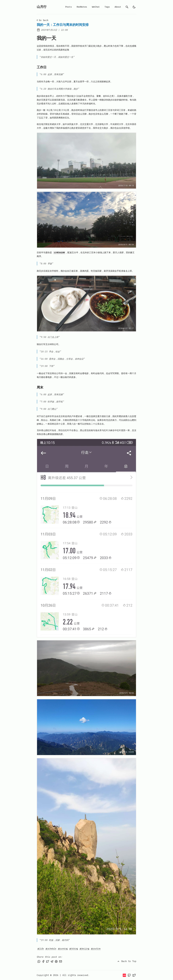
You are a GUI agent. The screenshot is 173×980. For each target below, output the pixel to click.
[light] (134, 7)
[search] (127, 7)
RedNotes (82, 7)
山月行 (42, 7)
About (118, 7)
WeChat (96, 7)
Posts (69, 7)
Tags (107, 7)
